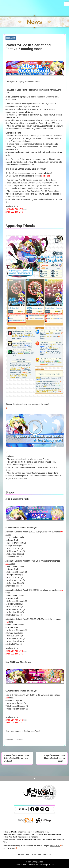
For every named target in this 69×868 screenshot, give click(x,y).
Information (19, 739)
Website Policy (24, 854)
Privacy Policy (56, 846)
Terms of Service (10, 848)
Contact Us (47, 854)
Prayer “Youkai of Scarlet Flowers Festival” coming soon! (55, 758)
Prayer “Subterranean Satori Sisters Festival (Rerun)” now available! (17, 758)
